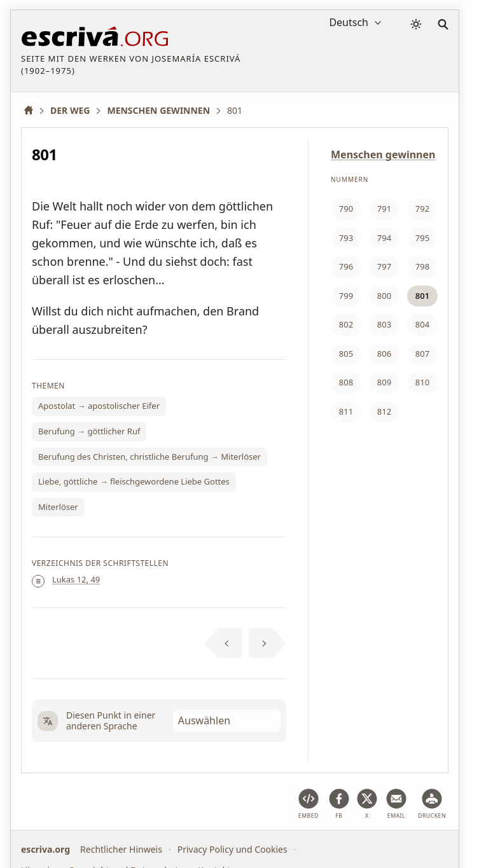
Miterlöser (58, 507)
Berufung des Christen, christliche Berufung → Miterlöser (149, 457)
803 (384, 324)
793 (346, 238)
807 (422, 354)
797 (384, 266)
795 (422, 238)
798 (422, 266)
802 (346, 324)
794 (384, 238)
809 (384, 382)
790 (346, 209)
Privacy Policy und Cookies (233, 849)
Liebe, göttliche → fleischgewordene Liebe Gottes (134, 481)
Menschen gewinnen (383, 155)
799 (346, 296)
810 (422, 382)
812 (384, 411)
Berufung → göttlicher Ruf (89, 431)
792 (422, 209)
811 (346, 411)
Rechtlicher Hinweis (121, 849)
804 (422, 324)
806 (384, 354)
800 (384, 296)
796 (346, 266)
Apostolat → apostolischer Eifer (99, 406)
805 (346, 354)
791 (384, 209)
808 (346, 382)
